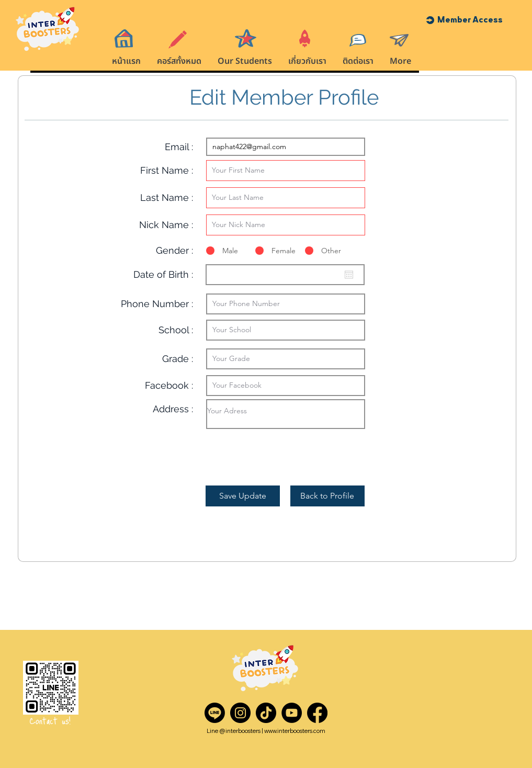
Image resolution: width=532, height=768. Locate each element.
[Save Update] (243, 496)
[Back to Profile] (327, 496)
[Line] (215, 713)
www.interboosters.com (295, 731)
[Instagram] (240, 713)
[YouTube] (292, 713)
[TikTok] (266, 713)
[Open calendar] (349, 275)
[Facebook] (317, 713)
